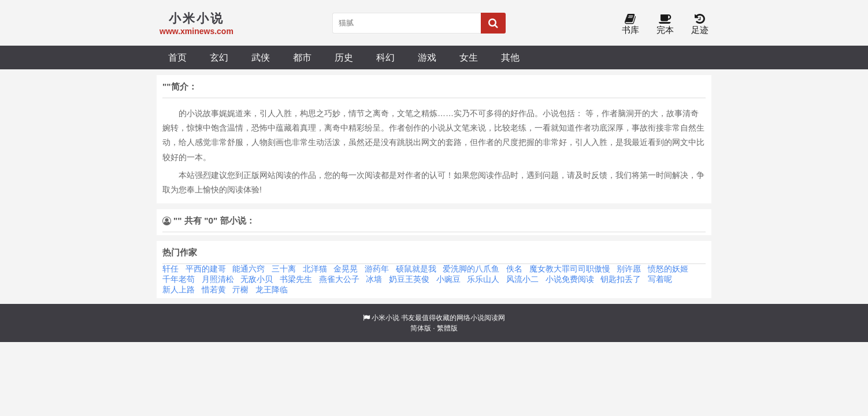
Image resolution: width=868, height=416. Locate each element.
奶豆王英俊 (409, 279)
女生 (469, 57)
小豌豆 (448, 279)
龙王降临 (272, 289)
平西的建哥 (206, 269)
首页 (177, 57)
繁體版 (447, 328)
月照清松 (218, 279)
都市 (302, 57)
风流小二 (522, 279)
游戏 (427, 57)
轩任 (170, 269)
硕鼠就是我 (416, 269)
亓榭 (240, 289)
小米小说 (385, 318)
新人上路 (179, 289)
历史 (344, 57)
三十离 (284, 269)
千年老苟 (179, 279)
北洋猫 (315, 269)
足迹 (700, 25)
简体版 (421, 328)
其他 (510, 57)
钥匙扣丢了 (621, 279)
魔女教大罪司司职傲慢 (570, 269)
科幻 (385, 57)
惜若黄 (214, 289)
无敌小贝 (257, 279)
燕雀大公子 (339, 279)
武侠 (261, 57)
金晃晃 (346, 269)
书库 (630, 25)
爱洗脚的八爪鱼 (471, 269)
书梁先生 (296, 279)
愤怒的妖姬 (668, 269)
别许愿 (629, 269)
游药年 (377, 269)
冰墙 (374, 279)
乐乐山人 (483, 279)
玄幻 (219, 57)
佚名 (514, 269)
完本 (665, 25)
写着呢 (660, 279)
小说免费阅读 (570, 279)
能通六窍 (248, 269)
